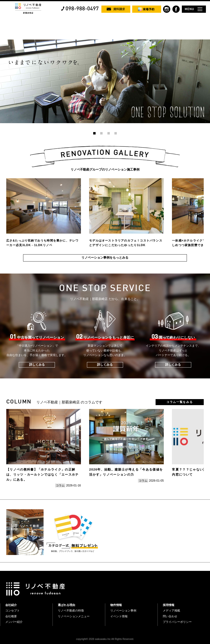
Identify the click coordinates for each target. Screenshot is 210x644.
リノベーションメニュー (74, 616)
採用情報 (169, 605)
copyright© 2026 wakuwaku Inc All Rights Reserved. (105, 639)
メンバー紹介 (14, 622)
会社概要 (11, 616)
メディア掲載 (171, 611)
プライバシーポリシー (177, 622)
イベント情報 (119, 616)
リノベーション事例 (123, 611)
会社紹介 (11, 605)
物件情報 (116, 605)
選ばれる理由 (66, 605)
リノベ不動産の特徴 (71, 611)
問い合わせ (170, 616)
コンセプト (13, 611)
